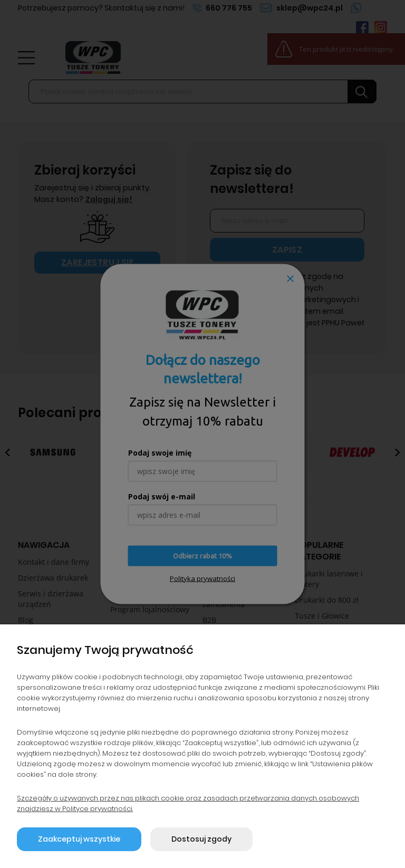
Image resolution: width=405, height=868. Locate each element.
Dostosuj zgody (201, 839)
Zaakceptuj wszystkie (79, 839)
